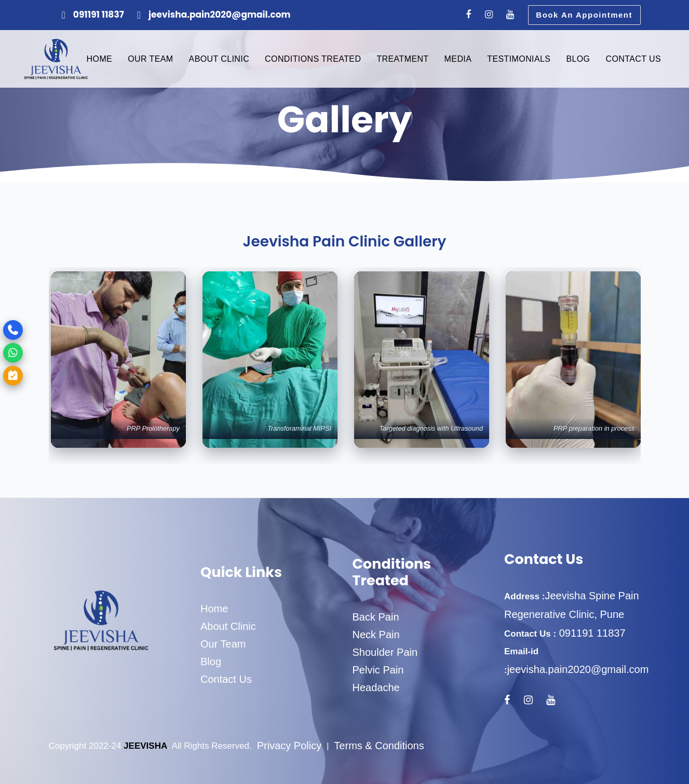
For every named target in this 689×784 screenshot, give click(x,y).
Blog (211, 662)
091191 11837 (591, 633)
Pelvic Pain (378, 670)
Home (214, 609)
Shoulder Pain (385, 652)
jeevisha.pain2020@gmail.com (578, 669)
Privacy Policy (289, 746)
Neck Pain (376, 635)
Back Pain (376, 617)
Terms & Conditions (379, 746)
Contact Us (226, 679)
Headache (376, 687)
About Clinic (228, 626)
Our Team (223, 644)
